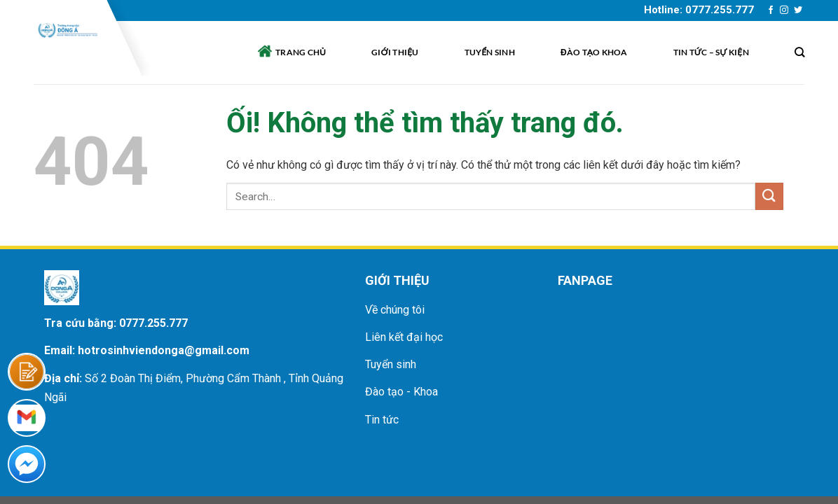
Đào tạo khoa (594, 52)
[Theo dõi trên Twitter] (798, 10)
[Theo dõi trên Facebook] (771, 10)
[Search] (799, 52)
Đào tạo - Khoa (401, 392)
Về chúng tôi (395, 310)
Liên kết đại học (404, 337)
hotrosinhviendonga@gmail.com (164, 350)
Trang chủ (292, 51)
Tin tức (382, 420)
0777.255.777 (153, 323)
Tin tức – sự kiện (711, 52)
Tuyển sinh (490, 52)
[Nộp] (769, 196)
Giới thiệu (395, 52)
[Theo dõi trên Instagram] (784, 10)
